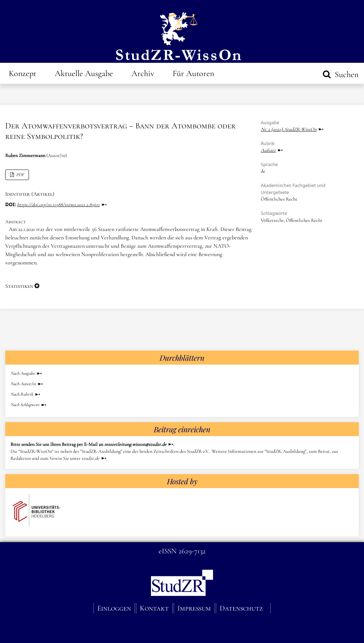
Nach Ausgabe (23, 373)
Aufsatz (268, 150)
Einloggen (114, 608)
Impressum (194, 608)
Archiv (143, 73)
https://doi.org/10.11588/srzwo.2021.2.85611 (58, 205)
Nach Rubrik (22, 394)
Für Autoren (193, 73)
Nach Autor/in (23, 384)
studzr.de (90, 458)
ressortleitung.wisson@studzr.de (135, 444)
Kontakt (154, 608)
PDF (20, 175)
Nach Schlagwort (25, 405)
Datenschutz (241, 608)
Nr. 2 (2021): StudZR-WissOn (289, 129)
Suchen (346, 74)
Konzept (22, 73)
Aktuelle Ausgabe (84, 73)
